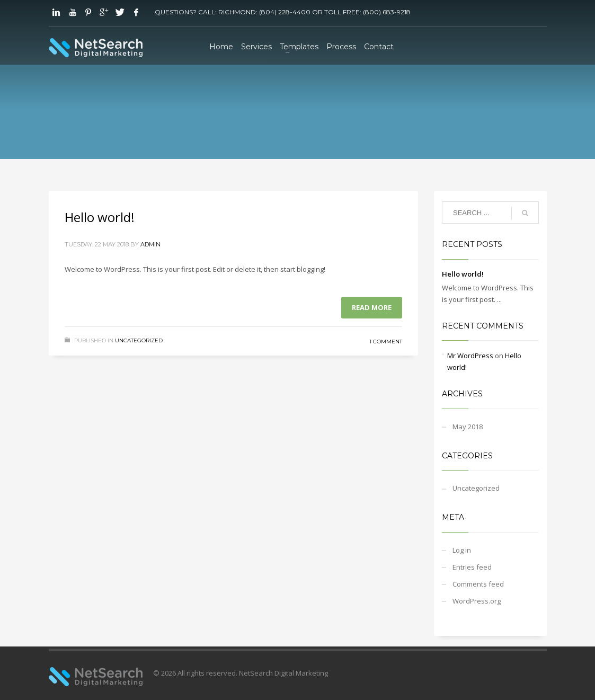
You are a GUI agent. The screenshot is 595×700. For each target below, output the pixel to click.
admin (150, 244)
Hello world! (100, 217)
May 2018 (468, 427)
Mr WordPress (470, 356)
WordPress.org (477, 601)
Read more (372, 307)
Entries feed (472, 567)
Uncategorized (139, 340)
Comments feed (478, 584)
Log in (462, 550)
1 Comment (386, 342)
